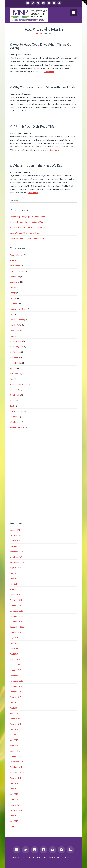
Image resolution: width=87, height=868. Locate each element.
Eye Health (14, 303)
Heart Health (15, 330)
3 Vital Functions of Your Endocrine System (28, 227)
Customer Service (52, 857)
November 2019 (17, 552)
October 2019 (16, 557)
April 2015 (14, 746)
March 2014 (15, 805)
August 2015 (15, 724)
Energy (13, 293)
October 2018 (16, 622)
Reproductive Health (19, 384)
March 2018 (15, 659)
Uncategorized (16, 411)
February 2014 (16, 810)
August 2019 (15, 568)
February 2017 (16, 719)
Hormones (14, 336)
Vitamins (14, 417)
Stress (13, 400)
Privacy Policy (19, 857)
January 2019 (15, 605)
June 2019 (14, 578)
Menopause (15, 357)
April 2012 (14, 826)
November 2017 (17, 681)
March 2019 (15, 595)
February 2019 (16, 600)
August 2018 (15, 632)
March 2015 (15, 751)
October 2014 (16, 767)
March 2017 (15, 713)
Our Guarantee (35, 857)
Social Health (15, 395)
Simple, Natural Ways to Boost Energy (26, 233)
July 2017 (14, 702)
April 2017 (14, 708)
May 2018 (14, 648)
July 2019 (14, 573)
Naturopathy (15, 374)
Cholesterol (15, 277)
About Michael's (17, 255)
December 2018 (17, 611)
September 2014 (17, 773)
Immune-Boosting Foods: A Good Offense (28, 222)
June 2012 (14, 816)
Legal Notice (69, 857)
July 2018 (14, 638)
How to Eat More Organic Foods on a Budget (29, 238)
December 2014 (17, 762)
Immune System (17, 347)
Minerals (13, 368)
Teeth (12, 406)
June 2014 (14, 789)
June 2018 (14, 643)
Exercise (13, 298)
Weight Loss (15, 422)
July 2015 (14, 729)
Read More (49, 72)
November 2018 (17, 616)
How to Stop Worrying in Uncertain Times (27, 217)
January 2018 (15, 670)
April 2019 (14, 589)
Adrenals (14, 260)
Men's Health (15, 352)
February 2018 (16, 665)
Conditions (14, 282)
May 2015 (14, 740)
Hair (11, 314)
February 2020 (16, 535)
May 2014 (14, 794)
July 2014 (14, 783)
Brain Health (15, 266)
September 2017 (17, 692)
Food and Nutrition (18, 309)
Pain (12, 379)
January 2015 (15, 756)
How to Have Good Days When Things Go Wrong (40, 46)
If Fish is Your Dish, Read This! (34, 126)
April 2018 (14, 654)
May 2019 (14, 584)
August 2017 (15, 697)
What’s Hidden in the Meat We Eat (37, 166)
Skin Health (15, 390)
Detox (12, 287)
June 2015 (14, 735)
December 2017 (17, 675)
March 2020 (15, 530)
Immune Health (16, 341)
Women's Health (17, 427)
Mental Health (16, 363)
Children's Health (17, 271)
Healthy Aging (16, 325)
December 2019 (17, 546)
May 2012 (14, 821)
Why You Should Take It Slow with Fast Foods (44, 87)
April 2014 (14, 799)
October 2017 (16, 686)
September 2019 (17, 562)
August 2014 (15, 778)
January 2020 (15, 541)
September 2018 (17, 627)
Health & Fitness (17, 320)
